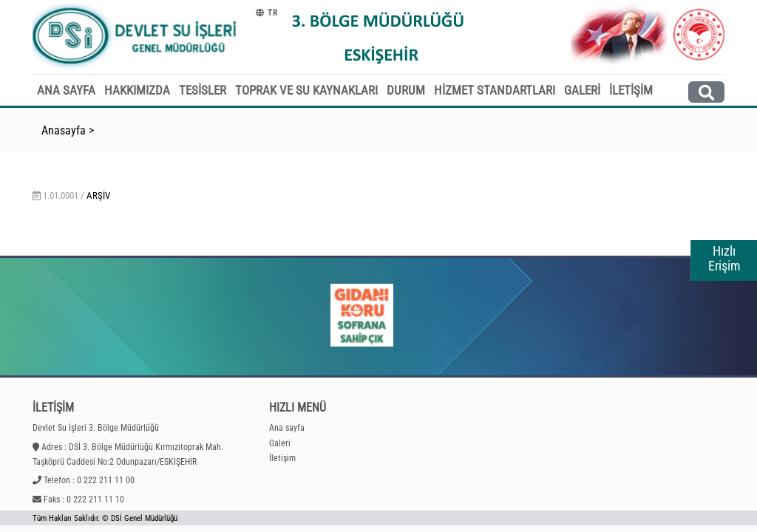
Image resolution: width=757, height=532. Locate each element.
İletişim (282, 458)
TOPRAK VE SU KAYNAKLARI (306, 90)
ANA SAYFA (66, 90)
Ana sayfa (287, 428)
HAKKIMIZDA (137, 90)
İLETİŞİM (631, 90)
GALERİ (582, 90)
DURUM (406, 90)
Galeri (280, 443)
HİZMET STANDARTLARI (495, 90)
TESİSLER (203, 90)
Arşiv (98, 195)
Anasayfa (64, 130)
